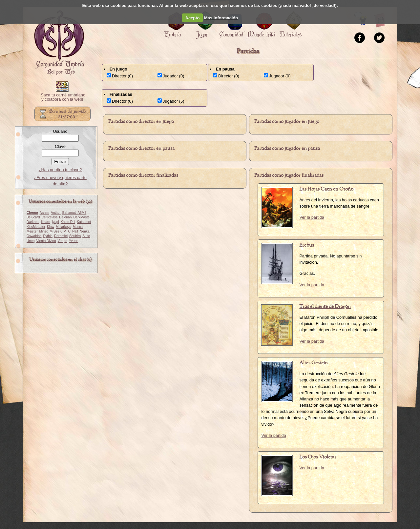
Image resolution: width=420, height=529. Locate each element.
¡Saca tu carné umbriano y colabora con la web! (62, 97)
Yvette (73, 241)
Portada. (59, 43)
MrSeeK (56, 231)
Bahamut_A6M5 (74, 213)
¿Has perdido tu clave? (60, 170)
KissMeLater (36, 227)
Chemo (32, 213)
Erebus (307, 245)
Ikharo (46, 222)
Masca (78, 227)
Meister (32, 231)
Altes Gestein (314, 363)
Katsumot (84, 222)
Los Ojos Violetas (318, 457)
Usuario (60, 131)
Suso (86, 236)
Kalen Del (68, 222)
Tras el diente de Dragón (325, 307)
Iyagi (55, 222)
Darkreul (33, 222)
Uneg (31, 241)
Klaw (51, 227)
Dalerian (65, 217)
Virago (63, 241)
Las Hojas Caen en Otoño (326, 189)
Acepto (193, 18)
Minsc (44, 231)
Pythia (48, 236)
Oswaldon (34, 236)
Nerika (85, 231)
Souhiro (75, 236)
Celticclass (49, 217)
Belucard (33, 217)
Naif (75, 231)
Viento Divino (46, 241)
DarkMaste (81, 217)
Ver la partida (312, 217)
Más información (221, 18)
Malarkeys (63, 227)
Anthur (56, 213)
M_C (67, 231)
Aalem (44, 213)
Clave (60, 146)
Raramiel (61, 236)
